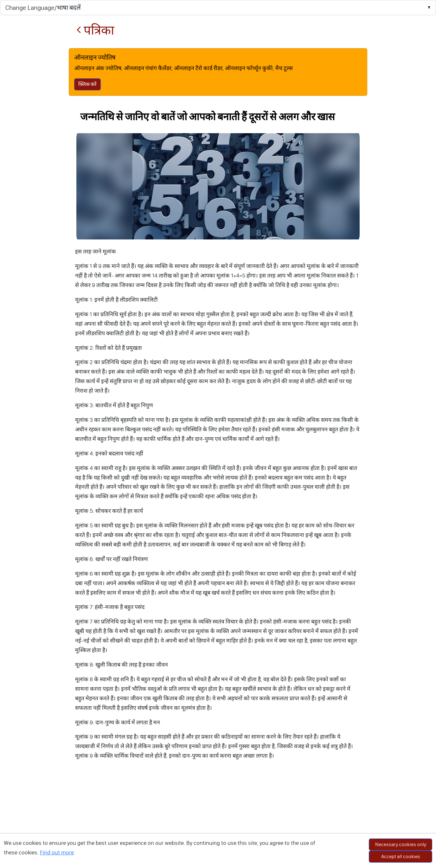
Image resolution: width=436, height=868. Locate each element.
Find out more (57, 852)
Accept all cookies (401, 856)
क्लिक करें (87, 84)
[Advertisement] (218, 820)
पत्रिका (95, 30)
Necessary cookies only (401, 844)
